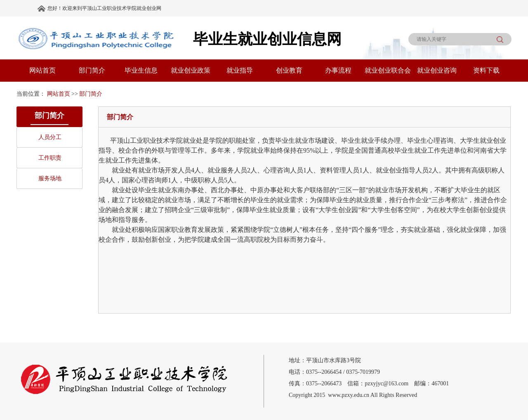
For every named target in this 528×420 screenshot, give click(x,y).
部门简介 (91, 94)
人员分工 (50, 137)
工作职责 (50, 158)
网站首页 (59, 94)
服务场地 (50, 178)
